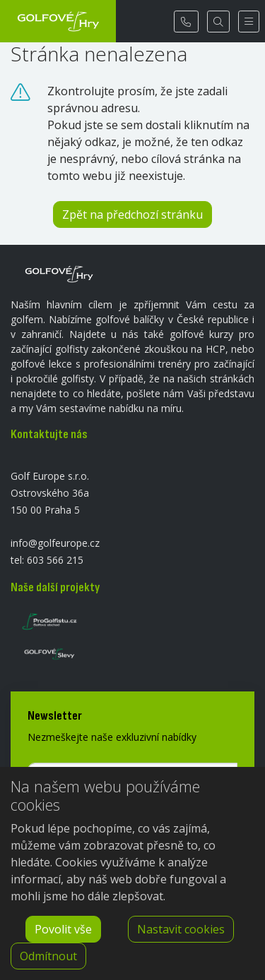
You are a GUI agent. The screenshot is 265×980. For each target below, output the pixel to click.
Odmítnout (48, 956)
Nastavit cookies (181, 929)
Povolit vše (63, 929)
